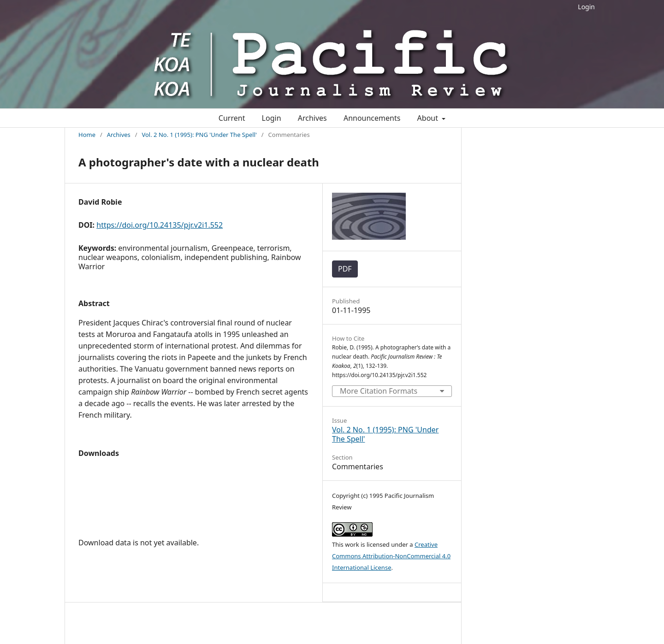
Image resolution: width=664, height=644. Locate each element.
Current (232, 118)
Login (586, 7)
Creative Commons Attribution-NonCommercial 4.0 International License (391, 556)
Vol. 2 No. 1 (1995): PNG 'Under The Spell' (199, 135)
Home (87, 135)
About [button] (429, 118)
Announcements (372, 118)
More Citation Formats (379, 391)
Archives (312, 118)
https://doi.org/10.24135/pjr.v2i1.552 (160, 225)
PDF (345, 269)
